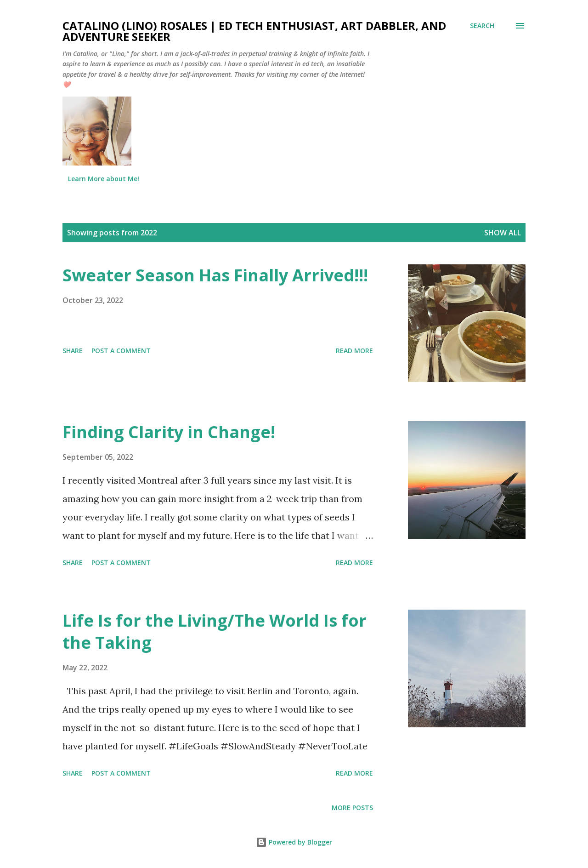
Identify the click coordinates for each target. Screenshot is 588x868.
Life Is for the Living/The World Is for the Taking (215, 631)
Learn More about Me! (104, 179)
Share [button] (73, 351)
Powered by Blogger (294, 842)
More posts (352, 808)
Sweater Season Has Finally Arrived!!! (215, 275)
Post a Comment (121, 351)
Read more (354, 351)
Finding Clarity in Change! (169, 432)
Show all (503, 233)
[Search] (482, 26)
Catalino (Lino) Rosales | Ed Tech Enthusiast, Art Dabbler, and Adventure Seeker (254, 31)
